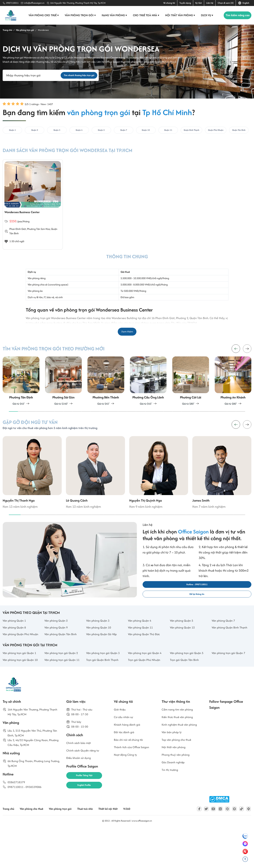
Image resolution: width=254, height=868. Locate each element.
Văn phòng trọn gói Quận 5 (189, 691)
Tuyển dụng (185, 3)
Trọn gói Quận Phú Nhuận (146, 699)
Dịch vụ (205, 15)
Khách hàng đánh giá (129, 766)
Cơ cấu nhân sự (125, 757)
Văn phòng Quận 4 (141, 646)
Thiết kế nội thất (122, 848)
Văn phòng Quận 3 (99, 646)
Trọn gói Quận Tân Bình (186, 699)
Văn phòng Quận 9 (58, 653)
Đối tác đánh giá (126, 774)
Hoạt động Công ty (127, 799)
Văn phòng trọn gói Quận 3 (105, 691)
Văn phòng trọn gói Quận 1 (22, 691)
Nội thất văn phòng (178, 15)
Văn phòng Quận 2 (58, 646)
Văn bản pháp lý (173, 774)
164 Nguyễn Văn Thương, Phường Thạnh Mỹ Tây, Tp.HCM (78, 3)
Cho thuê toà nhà (144, 15)
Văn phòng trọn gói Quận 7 (231, 691)
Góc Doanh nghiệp (175, 807)
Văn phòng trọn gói (79, 15)
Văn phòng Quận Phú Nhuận (18, 669)
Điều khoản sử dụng (80, 802)
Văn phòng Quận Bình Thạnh (227, 656)
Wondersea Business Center (27, 217)
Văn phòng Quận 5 (183, 646)
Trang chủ (9, 848)
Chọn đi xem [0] (226, 3)
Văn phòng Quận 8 (16, 653)
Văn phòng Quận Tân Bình (63, 666)
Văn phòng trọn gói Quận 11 (64, 699)
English (244, 3)
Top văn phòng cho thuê (179, 782)
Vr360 (142, 848)
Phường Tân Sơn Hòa (40, 235)
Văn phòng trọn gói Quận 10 (22, 699)
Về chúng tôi (169, 3)
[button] (247, 357)
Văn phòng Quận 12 (184, 653)
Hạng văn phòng (113, 15)
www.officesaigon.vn (142, 860)
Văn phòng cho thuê (42, 15)
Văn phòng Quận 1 (16, 646)
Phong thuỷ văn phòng (178, 799)
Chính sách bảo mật (80, 785)
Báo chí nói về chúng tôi (130, 782)
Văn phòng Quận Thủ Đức (146, 666)
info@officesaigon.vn (34, 3)
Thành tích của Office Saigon (134, 790)
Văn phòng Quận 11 (142, 653)
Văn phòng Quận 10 (100, 653)
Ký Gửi (199, 3)
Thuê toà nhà (96, 848)
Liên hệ (210, 3)
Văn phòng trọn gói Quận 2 (63, 691)
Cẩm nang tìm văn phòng (180, 749)
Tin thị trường (171, 815)
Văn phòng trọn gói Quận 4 (147, 691)
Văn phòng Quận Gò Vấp (104, 666)
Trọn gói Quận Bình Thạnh (104, 699)
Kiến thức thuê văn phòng (180, 757)
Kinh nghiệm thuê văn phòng (182, 766)
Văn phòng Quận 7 (225, 646)
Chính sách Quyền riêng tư (85, 794)
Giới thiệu (121, 749)
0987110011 (12, 3)
